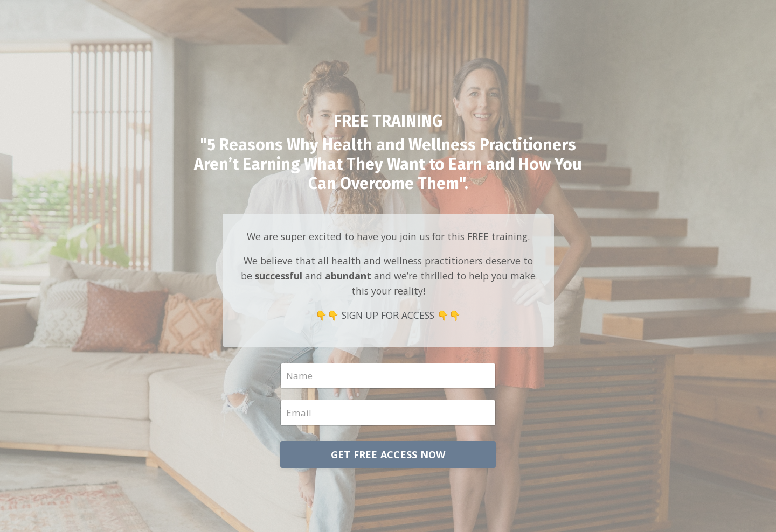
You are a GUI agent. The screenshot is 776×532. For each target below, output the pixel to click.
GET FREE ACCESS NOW (388, 456)
